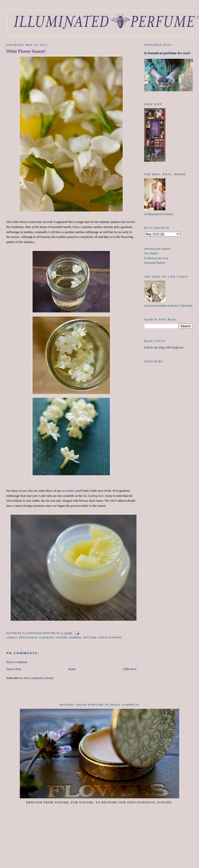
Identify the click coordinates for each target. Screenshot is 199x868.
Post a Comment (17, 662)
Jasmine (61, 638)
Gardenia (46, 638)
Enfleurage (28, 638)
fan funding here (93, 496)
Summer (75, 638)
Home (72, 669)
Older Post (130, 669)
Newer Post (14, 669)
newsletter (68, 491)
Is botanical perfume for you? (167, 53)
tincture (90, 638)
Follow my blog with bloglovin (164, 347)
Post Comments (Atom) (39, 678)
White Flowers (110, 638)
